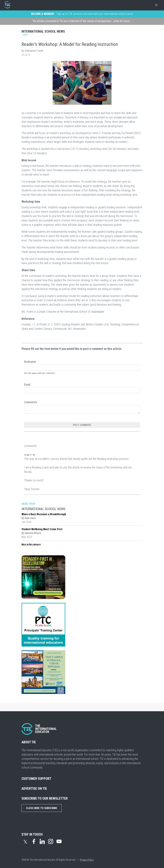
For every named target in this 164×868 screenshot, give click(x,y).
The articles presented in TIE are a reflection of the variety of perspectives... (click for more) (81, 21)
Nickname (30, 362)
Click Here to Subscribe (42, 808)
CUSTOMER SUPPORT (36, 779)
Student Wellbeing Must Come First (42, 529)
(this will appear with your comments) (40, 373)
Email (27, 385)
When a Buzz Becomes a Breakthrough (44, 514)
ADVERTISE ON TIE (34, 789)
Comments (31, 402)
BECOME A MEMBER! (43, 14)
